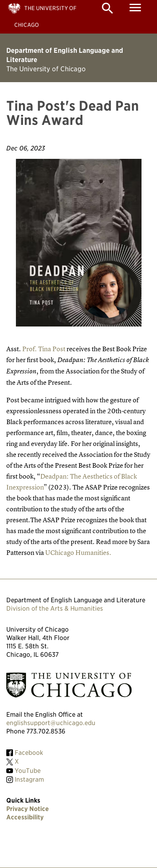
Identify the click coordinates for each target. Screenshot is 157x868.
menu (135, 8)
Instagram (29, 780)
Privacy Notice (28, 809)
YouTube (28, 771)
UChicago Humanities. (78, 552)
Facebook (29, 753)
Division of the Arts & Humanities (55, 609)
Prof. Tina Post (44, 349)
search (108, 8)
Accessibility (25, 817)
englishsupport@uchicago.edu (51, 723)
